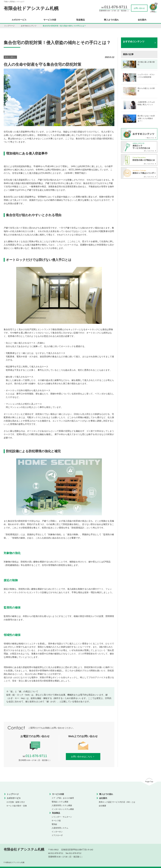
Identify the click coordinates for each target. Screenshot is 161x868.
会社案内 (142, 20)
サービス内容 (50, 20)
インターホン (57, 832)
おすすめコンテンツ (29, 26)
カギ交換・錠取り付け (16, 802)
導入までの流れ (111, 20)
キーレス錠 (56, 821)
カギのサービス (19, 20)
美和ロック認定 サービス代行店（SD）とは (117, 802)
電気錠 (54, 824)
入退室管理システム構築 (62, 805)
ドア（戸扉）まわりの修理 (63, 798)
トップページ (9, 26)
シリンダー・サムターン (62, 817)
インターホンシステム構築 (63, 809)
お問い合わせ (139, 8)
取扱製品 (81, 20)
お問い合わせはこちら (83, 757)
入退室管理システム (60, 828)
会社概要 (102, 806)
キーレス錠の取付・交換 (17, 806)
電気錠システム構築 (60, 802)
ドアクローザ (57, 835)
